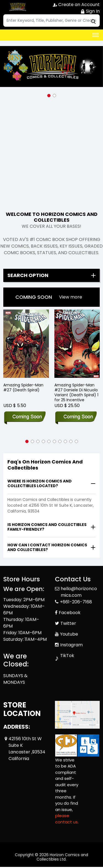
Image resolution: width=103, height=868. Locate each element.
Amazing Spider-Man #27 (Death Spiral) (23, 388)
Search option (28, 275)
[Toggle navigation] (96, 35)
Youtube (69, 634)
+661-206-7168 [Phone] (76, 602)
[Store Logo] (17, 7)
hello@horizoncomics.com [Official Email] (79, 592)
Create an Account (76, 5)
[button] (49, 96)
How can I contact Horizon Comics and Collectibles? (47, 547)
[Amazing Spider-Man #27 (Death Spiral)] (26, 344)
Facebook (70, 613)
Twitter (68, 623)
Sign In (90, 11)
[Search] (51, 21)
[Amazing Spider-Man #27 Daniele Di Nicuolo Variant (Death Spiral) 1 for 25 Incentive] (77, 344)
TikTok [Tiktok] (67, 656)
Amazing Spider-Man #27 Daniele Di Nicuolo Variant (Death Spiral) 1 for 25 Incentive (76, 392)
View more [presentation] (71, 297)
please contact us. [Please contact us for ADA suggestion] (67, 819)
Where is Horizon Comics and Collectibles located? (40, 483)
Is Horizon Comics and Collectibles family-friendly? (47, 527)
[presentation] (71, 297)
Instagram (71, 645)
